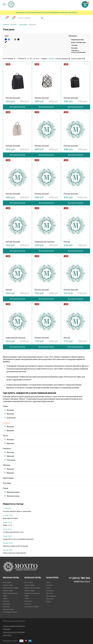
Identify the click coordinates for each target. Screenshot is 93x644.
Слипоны (6, 607)
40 (28, 59)
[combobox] (28, 18)
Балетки (6, 601)
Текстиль (74, 45)
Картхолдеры (8, 478)
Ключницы (10, 460)
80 (31, 59)
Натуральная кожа (77, 40)
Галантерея (23, 25)
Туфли (5, 598)
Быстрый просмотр (17, 107)
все (37, 59)
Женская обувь (11, 578)
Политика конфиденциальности (14, 626)
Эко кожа (74, 48)
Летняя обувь (8, 585)
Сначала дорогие (78, 59)
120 (34, 59)
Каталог (14, 25)
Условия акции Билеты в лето (13, 532)
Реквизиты (7, 629)
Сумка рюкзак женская (44, 242)
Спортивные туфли (10, 612)
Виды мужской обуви (10, 518)
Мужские (9, 414)
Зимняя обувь (8, 591)
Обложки (7, 465)
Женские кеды (8, 609)
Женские (9, 410)
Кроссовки (7, 582)
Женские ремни (12, 496)
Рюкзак (67, 242)
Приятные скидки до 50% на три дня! (16, 546)
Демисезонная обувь (11, 588)
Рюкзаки (6, 423)
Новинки (51, 59)
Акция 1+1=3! (8, 525)
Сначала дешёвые (63, 59)
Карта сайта (7, 635)
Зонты (5, 436)
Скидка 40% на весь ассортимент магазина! (18, 539)
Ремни (6, 488)
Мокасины (7, 604)
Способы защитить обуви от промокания (17, 511)
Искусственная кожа (78, 42)
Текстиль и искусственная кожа (78, 51)
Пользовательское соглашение (14, 632)
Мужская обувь (33, 578)
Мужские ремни (12, 492)
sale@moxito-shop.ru (82, 581)
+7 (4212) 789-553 (79, 578)
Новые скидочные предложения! (14, 553)
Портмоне (7, 449)
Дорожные (10, 418)
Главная (6, 25)
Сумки (5, 406)
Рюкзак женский (13, 98)
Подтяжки (7, 483)
